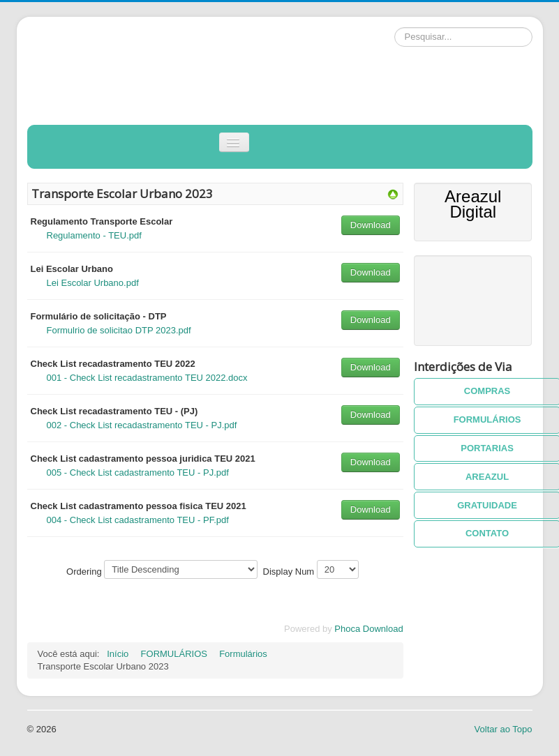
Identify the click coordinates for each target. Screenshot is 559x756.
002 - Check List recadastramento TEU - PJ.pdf (142, 425)
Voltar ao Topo (504, 729)
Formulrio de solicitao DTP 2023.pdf (119, 330)
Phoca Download (368, 629)
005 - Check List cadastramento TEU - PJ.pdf (138, 472)
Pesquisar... (395, 28)
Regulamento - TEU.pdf (94, 235)
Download (371, 225)
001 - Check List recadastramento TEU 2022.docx (147, 378)
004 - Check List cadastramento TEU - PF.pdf (138, 520)
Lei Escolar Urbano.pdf (93, 283)
